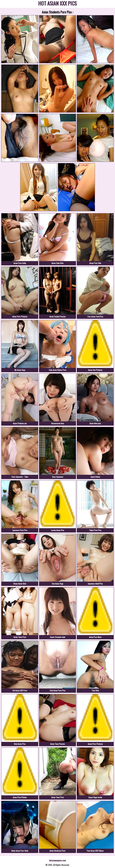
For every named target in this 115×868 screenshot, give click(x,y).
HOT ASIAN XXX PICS (57, 4)
